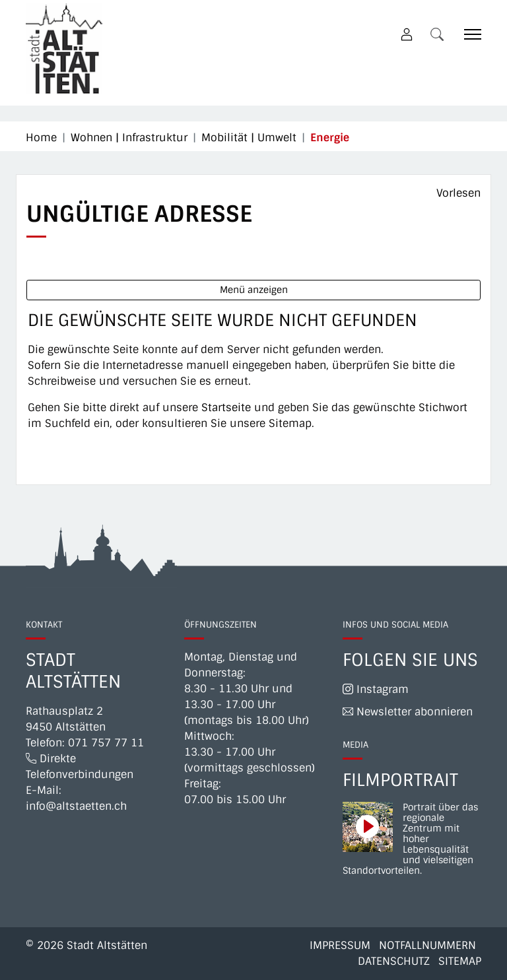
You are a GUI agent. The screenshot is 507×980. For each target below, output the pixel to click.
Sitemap (460, 961)
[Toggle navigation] (468, 34)
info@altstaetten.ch (76, 806)
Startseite (226, 408)
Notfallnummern (427, 945)
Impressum (340, 945)
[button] (440, 34)
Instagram (376, 689)
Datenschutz (394, 961)
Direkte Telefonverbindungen (80, 767)
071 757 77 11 (106, 743)
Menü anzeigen (254, 290)
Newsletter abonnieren (408, 712)
